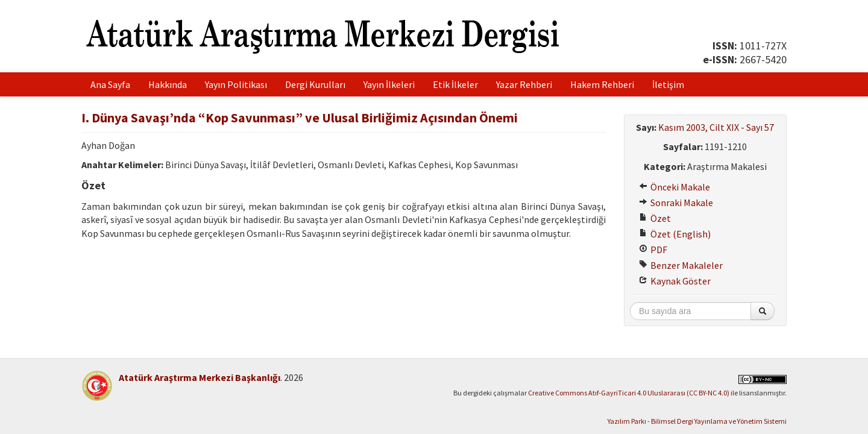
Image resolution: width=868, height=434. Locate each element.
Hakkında (168, 84)
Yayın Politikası (236, 84)
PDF (653, 250)
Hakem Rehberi (602, 84)
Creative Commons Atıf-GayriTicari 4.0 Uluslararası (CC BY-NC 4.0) (629, 393)
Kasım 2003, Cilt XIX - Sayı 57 (716, 127)
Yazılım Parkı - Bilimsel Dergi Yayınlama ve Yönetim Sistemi (697, 421)
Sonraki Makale (676, 203)
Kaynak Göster (675, 281)
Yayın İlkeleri (389, 84)
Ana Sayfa (110, 84)
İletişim (668, 84)
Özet (655, 218)
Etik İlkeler (455, 84)
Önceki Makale (675, 187)
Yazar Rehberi (524, 84)
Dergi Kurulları (315, 84)
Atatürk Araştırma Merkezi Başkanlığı (200, 377)
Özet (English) (675, 234)
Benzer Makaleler (681, 265)
